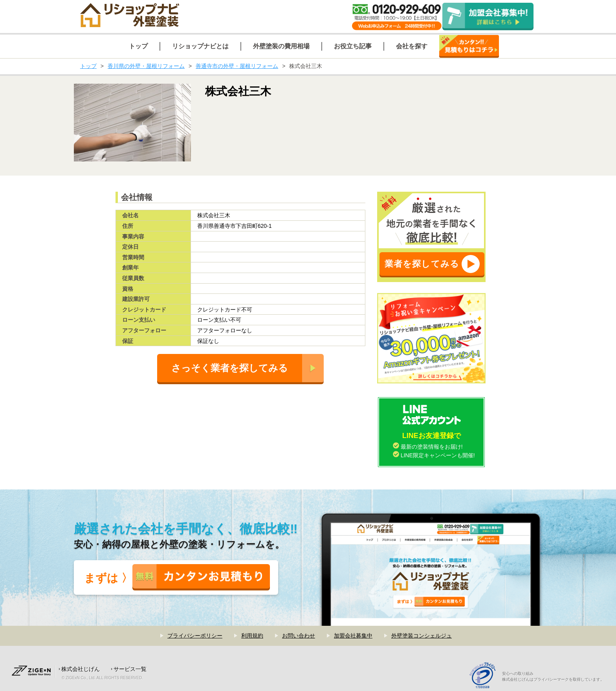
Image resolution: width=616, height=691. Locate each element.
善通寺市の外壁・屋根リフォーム (237, 66)
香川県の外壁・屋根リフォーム (146, 66)
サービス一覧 (130, 669)
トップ (88, 66)
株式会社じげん (81, 669)
